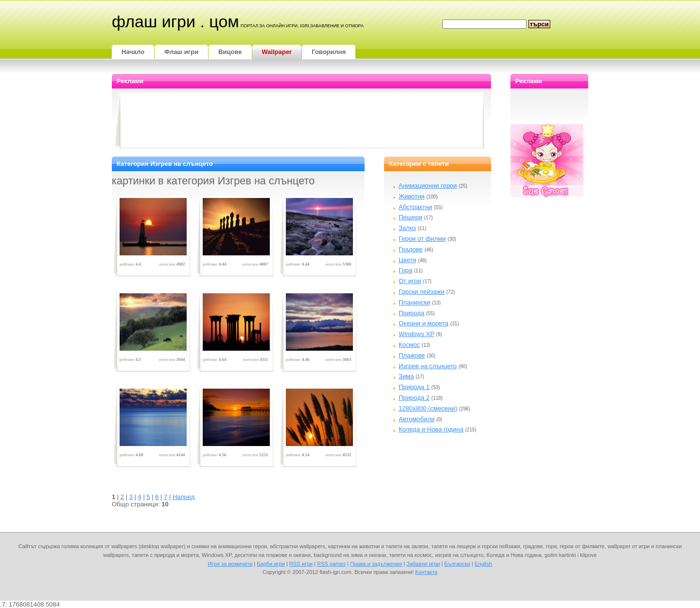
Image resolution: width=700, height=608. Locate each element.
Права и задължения (376, 564)
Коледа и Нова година (431, 429)
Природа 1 (414, 387)
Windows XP (416, 334)
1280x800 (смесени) (428, 408)
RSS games (331, 564)
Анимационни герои (428, 186)
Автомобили (417, 419)
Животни (411, 196)
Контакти (426, 572)
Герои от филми (422, 239)
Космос (409, 345)
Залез (407, 228)
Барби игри (271, 564)
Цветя (407, 260)
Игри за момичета (230, 564)
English (483, 564)
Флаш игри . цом (175, 21)
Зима (406, 376)
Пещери (411, 217)
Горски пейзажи (421, 292)
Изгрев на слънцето (428, 366)
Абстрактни (415, 207)
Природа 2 (414, 398)
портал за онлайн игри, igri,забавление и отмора (302, 26)
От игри (410, 281)
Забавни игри (423, 564)
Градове (411, 249)
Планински (414, 302)
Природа (411, 313)
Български (457, 564)
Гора (405, 270)
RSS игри (301, 564)
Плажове (412, 355)
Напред (184, 497)
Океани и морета (424, 323)
